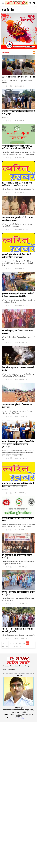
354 (31, 643)
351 (21, 643)
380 (17, 647)
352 (24, 643)
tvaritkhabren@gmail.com (21, 718)
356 (7, 647)
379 (14, 647)
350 (17, 643)
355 (3, 647)
